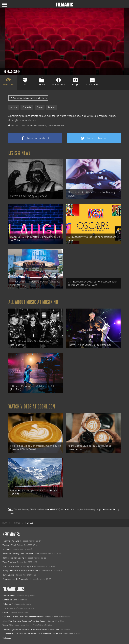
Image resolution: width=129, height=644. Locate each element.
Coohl (5, 613)
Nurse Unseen (8, 575)
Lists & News (19, 153)
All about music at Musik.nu (33, 302)
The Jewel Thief (9, 545)
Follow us (7, 604)
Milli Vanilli (7, 549)
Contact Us (7, 600)
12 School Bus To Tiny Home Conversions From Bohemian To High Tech (32, 634)
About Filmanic (9, 596)
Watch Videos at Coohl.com (32, 407)
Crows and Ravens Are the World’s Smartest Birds (23, 617)
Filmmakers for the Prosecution (16, 579)
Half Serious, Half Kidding (13, 558)
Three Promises (9, 562)
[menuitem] (6, 523)
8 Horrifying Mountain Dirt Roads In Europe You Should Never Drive (31, 630)
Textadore (7, 638)
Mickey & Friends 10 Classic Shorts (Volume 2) (21, 570)
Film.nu (6, 608)
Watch (5, 625)
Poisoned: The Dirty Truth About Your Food (21, 554)
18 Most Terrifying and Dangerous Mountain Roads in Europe (28, 621)
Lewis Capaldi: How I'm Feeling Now (18, 566)
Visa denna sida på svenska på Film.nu (28, 98)
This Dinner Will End (11, 541)
